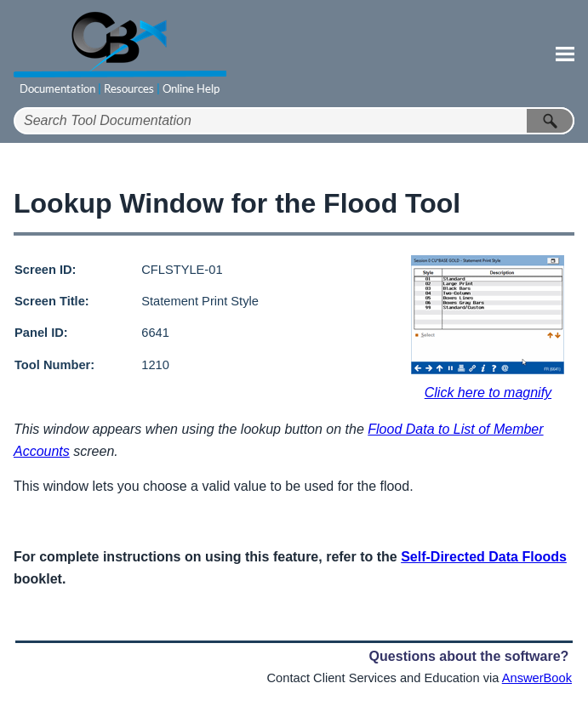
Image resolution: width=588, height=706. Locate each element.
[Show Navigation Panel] (565, 54)
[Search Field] (294, 121)
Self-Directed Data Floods (484, 557)
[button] (551, 121)
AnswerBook (537, 678)
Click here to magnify (488, 393)
